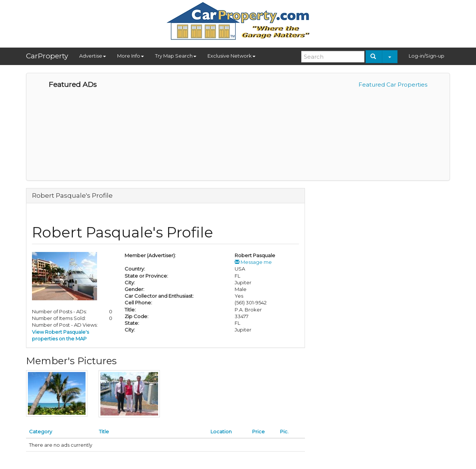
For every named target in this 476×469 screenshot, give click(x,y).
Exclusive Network (231, 56)
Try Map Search (176, 56)
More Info (131, 56)
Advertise (93, 56)
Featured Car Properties (393, 85)
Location (221, 431)
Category (41, 431)
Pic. (284, 431)
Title (104, 431)
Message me (253, 262)
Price (258, 431)
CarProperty (47, 56)
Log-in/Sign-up (427, 56)
